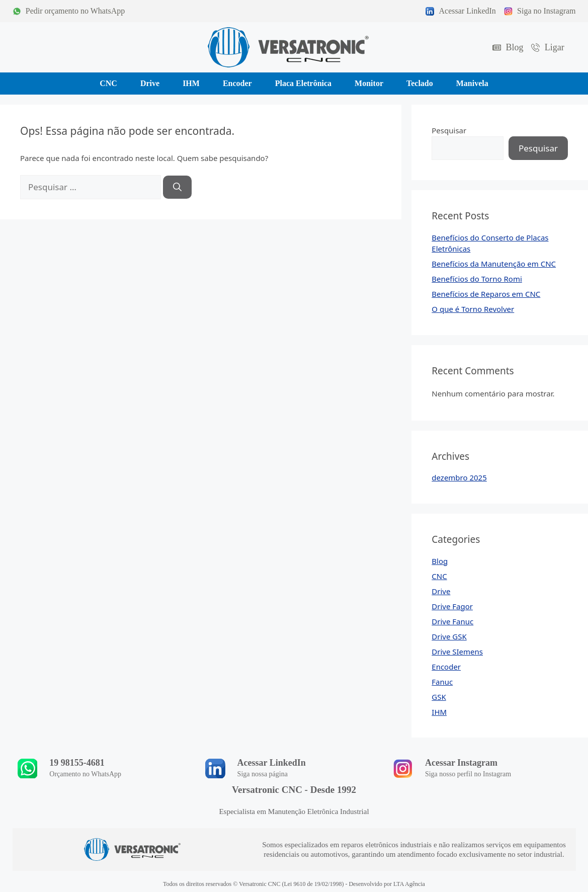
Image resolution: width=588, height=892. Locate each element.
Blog (440, 561)
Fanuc (442, 682)
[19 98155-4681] (28, 768)
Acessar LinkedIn (272, 763)
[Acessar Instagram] (403, 768)
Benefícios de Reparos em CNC (486, 294)
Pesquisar (449, 130)
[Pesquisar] (177, 187)
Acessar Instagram (461, 763)
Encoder (446, 667)
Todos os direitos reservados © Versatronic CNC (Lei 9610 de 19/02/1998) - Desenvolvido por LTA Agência (294, 884)
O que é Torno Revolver (473, 309)
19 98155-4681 (77, 763)
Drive (441, 591)
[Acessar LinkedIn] (215, 768)
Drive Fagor (452, 606)
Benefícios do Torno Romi (477, 279)
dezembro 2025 (459, 477)
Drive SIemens (457, 652)
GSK (439, 697)
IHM (439, 712)
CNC (439, 576)
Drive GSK (449, 636)
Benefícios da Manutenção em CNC (494, 264)
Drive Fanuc (452, 621)
